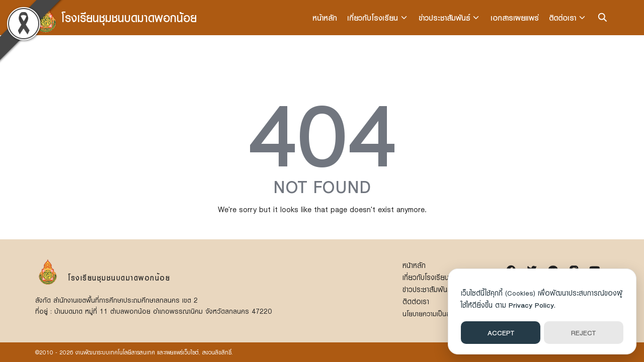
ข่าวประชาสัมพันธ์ (445, 18)
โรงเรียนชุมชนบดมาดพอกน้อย (129, 17)
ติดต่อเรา (563, 18)
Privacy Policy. (532, 305)
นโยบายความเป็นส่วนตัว (435, 313)
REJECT (583, 333)
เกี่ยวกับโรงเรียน (374, 18)
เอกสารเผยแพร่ (515, 18)
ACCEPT (501, 333)
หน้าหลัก (326, 18)
